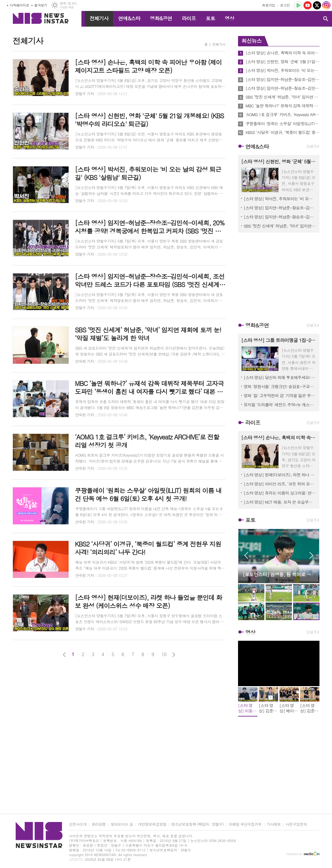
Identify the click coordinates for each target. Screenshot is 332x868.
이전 (64, 655)
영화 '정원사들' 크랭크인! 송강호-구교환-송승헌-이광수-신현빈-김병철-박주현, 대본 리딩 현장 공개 (280, 386)
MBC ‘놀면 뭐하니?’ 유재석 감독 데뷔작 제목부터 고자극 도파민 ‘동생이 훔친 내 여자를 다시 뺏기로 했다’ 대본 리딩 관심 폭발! (283, 106)
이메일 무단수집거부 (245, 824)
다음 (174, 655)
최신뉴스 (252, 41)
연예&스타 (129, 18)
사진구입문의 (296, 824)
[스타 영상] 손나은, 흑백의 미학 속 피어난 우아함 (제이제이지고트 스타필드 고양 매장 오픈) (283, 53)
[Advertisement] (119, 705)
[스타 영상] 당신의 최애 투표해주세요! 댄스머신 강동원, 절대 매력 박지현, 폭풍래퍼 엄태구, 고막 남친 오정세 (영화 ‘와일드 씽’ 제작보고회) (280, 377)
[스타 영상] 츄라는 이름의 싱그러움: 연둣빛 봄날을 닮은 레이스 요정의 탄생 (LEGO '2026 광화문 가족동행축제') (280, 493)
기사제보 (274, 824)
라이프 (189, 18)
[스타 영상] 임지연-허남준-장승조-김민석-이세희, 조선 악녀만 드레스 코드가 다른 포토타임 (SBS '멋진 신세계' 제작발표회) (283, 88)
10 (164, 654)
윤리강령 (99, 824)
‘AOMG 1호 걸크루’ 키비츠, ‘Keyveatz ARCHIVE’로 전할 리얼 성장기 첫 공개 (283, 115)
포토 (210, 18)
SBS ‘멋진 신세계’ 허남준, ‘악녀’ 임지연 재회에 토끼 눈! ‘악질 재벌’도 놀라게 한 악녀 (283, 97)
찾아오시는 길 (122, 824)
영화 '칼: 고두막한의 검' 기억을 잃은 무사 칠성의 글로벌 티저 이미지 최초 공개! (280, 395)
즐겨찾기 (41, 5)
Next (311, 555)
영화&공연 (161, 18)
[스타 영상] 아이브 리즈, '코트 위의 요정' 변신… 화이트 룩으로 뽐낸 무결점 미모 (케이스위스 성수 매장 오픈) (280, 484)
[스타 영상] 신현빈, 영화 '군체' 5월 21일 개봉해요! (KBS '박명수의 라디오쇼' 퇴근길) (283, 62)
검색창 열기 (326, 19)
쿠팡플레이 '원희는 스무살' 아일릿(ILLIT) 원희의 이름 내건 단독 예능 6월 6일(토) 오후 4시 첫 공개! (283, 124)
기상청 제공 (67, 7)
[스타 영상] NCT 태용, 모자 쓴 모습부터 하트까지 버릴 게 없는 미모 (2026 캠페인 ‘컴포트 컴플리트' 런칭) (280, 502)
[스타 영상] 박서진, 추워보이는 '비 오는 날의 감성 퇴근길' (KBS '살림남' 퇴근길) (283, 70)
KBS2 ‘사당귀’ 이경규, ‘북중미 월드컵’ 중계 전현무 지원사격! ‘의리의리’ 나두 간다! (283, 132)
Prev (246, 555)
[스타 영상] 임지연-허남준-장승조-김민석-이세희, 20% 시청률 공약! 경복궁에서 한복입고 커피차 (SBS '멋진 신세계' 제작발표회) (283, 80)
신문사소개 (78, 824)
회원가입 (269, 5)
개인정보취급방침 (152, 824)
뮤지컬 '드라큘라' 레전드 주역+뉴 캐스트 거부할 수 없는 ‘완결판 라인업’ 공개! (280, 405)
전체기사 (99, 18)
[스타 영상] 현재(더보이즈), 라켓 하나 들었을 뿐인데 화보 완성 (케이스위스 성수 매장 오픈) (280, 475)
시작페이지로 (19, 5)
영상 (229, 18)
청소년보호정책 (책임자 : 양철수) (197, 824)
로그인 (285, 5)
